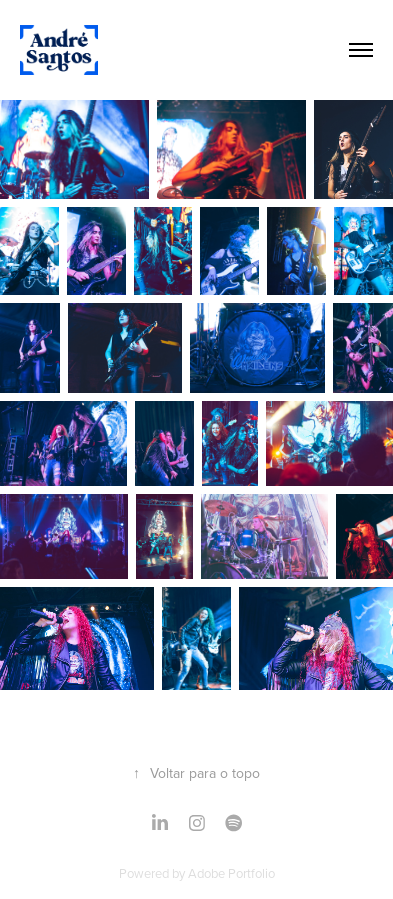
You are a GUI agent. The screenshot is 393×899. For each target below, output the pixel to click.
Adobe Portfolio (231, 873)
